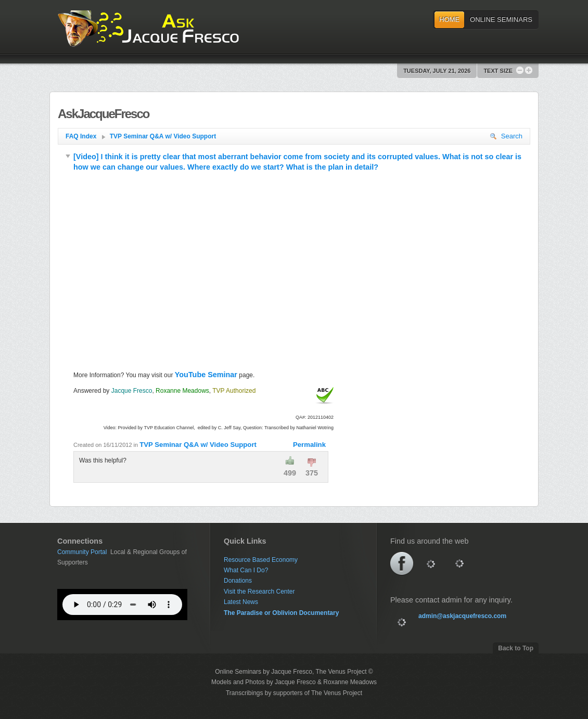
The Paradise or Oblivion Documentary (281, 613)
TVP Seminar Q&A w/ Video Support (163, 136)
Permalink (309, 445)
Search (506, 136)
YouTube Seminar (206, 375)
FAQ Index (86, 136)
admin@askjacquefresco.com (462, 616)
